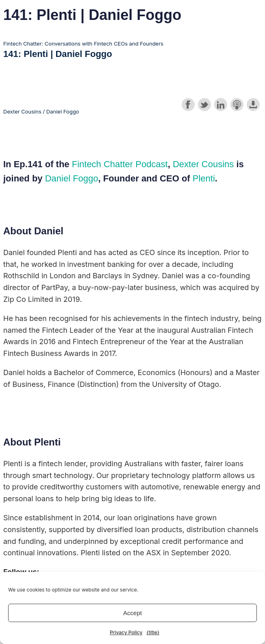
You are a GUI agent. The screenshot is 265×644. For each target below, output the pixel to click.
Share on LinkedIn (221, 105)
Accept (132, 613)
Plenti (204, 178)
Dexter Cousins (203, 164)
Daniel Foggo (72, 178)
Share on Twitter (204, 105)
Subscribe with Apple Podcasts (237, 105)
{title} (153, 632)
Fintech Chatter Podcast (120, 164)
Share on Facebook (188, 105)
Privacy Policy (126, 632)
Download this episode (253, 105)
